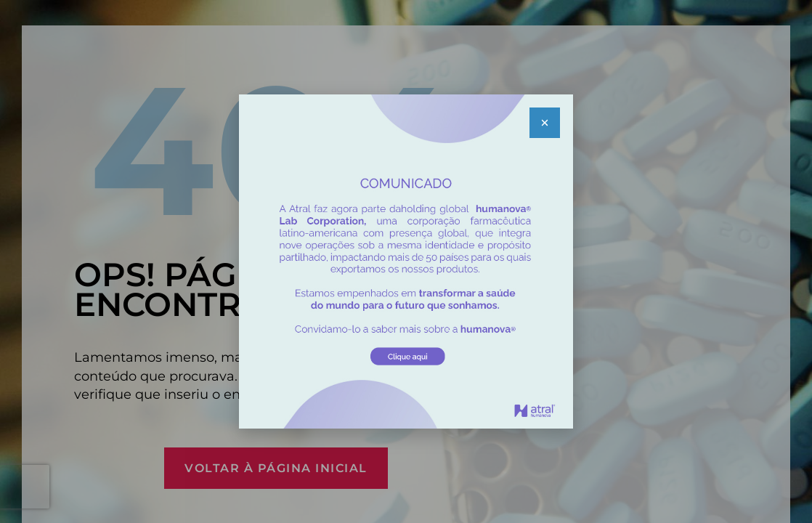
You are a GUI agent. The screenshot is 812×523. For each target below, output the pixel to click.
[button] (545, 123)
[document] (406, 261)
